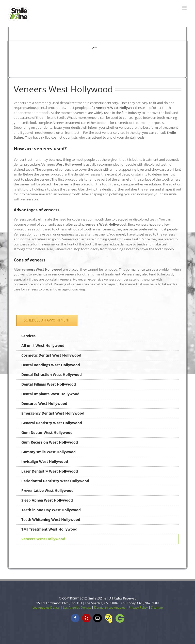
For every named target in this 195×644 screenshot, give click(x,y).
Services (28, 336)
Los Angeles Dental (46, 608)
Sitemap (157, 608)
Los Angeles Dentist (77, 608)
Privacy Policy (138, 608)
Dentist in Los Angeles (110, 608)
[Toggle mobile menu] (185, 8)
